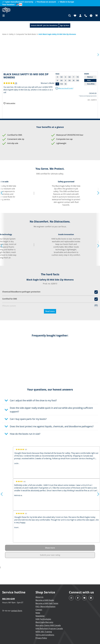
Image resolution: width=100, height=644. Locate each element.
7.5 (78, 77)
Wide (89, 80)
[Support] (86, 16)
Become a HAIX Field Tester (47, 603)
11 (57, 84)
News (38, 613)
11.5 (62, 84)
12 (65, 84)
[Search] (70, 16)
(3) (10, 83)
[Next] (98, 54)
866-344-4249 (8, 599)
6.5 (70, 77)
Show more (50, 548)
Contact (39, 610)
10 (74, 80)
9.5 (70, 80)
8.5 (62, 80)
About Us (39, 597)
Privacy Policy (41, 638)
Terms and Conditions (45, 635)
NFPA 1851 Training (44, 632)
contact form (17, 611)
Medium (90, 77)
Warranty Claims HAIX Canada (48, 625)
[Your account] (80, 16)
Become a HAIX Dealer (45, 600)
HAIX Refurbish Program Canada (49, 628)
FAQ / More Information (45, 606)
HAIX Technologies (43, 619)
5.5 (62, 77)
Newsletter (40, 616)
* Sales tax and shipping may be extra (88, 96)
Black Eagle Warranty (44, 622)
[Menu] (4, 16)
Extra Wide (91, 84)
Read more (50, 311)
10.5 (78, 80)
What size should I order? (64, 88)
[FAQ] (91, 16)
